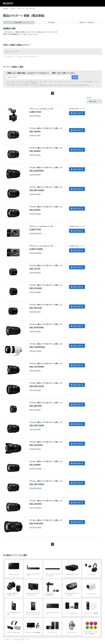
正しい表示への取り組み (43, 636)
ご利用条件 (17, 636)
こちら (34, 15)
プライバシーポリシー (28, 636)
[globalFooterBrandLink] (84, 637)
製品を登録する (77, 94)
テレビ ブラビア (12, 32)
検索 (76, 58)
